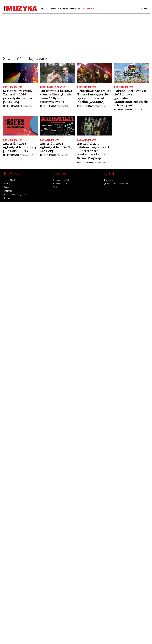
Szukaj (145, 9)
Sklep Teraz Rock (87, 9)
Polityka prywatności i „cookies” (16, 194)
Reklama (7, 198)
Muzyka (45, 9)
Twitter (56, 187)
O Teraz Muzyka (10, 180)
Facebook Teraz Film (61, 183)
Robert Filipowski (11, 106)
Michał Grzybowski (123, 110)
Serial (73, 9)
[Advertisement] (76, 35)
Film (65, 9)
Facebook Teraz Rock (61, 180)
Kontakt (7, 187)
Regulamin (8, 191)
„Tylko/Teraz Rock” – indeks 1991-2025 (118, 183)
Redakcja (7, 183)
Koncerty (56, 9)
